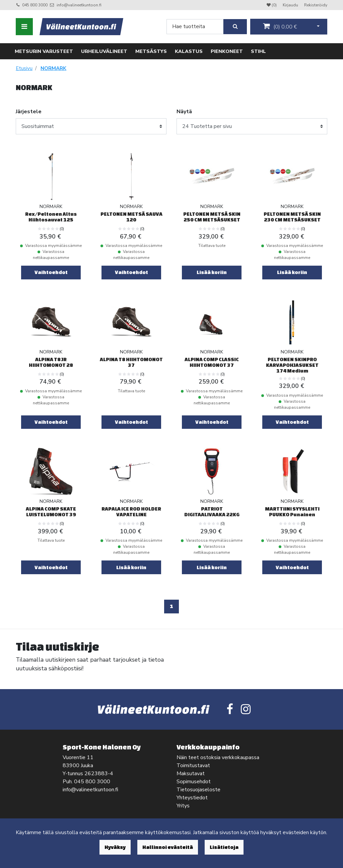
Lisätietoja (224, 847)
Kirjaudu (291, 5)
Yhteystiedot (192, 798)
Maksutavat (191, 774)
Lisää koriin (212, 272)
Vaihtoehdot (51, 272)
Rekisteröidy (316, 5)
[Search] (195, 27)
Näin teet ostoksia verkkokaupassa (218, 757)
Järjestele (29, 112)
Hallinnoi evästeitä (168, 847)
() (280, 26)
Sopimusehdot (194, 782)
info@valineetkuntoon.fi (79, 5)
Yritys (183, 806)
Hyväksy (115, 847)
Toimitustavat (193, 765)
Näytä (184, 112)
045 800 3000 (35, 5)
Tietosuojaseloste (198, 790)
